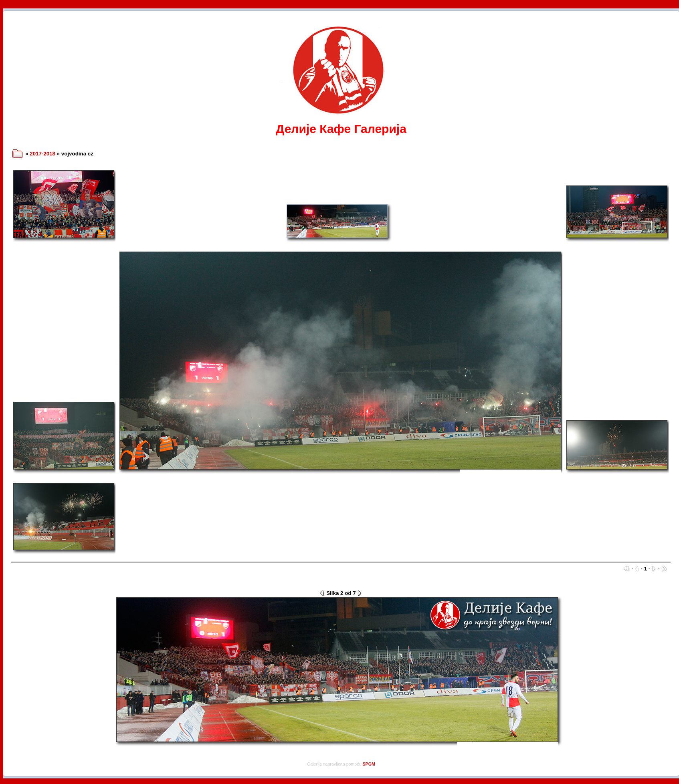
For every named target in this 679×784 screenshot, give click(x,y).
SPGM (369, 764)
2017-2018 (42, 154)
